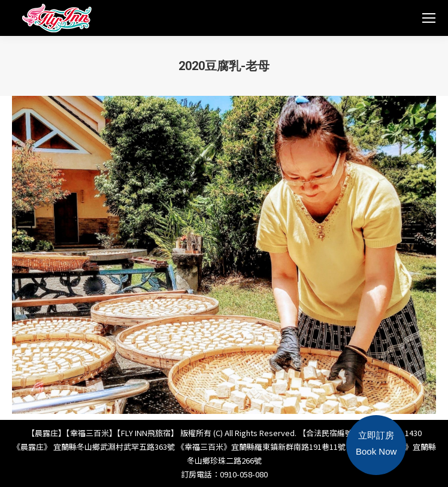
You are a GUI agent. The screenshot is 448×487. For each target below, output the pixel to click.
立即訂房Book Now (376, 443)
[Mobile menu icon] (429, 18)
